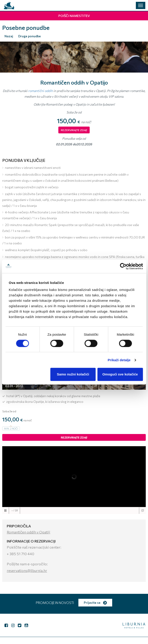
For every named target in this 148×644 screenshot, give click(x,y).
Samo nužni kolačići (73, 374)
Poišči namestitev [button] (74, 16)
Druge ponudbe (30, 36)
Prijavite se (95, 603)
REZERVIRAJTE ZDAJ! (74, 130)
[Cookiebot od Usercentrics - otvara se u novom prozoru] (123, 266)
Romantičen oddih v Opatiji (28, 532)
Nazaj (9, 36)
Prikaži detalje (119, 360)
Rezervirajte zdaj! (74, 437)
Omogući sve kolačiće (120, 374)
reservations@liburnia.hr (27, 570)
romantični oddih (40, 91)
